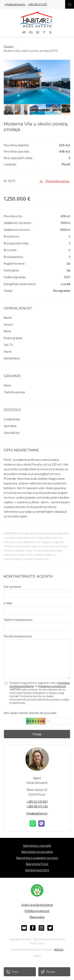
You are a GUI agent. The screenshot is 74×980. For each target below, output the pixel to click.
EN (31, 32)
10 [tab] (61, 110)
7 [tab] (43, 110)
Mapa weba (37, 917)
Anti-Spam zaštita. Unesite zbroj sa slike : (31, 713)
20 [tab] (55, 114)
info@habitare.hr (15, 5)
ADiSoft (59, 950)
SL (51, 32)
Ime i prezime (12, 587)
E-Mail (8, 603)
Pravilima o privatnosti (52, 686)
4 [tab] (25, 110)
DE (38, 32)
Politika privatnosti (37, 911)
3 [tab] (19, 110)
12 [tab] (7, 114)
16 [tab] (31, 114)
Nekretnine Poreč (37, 864)
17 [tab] (37, 114)
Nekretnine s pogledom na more (37, 858)
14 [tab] (19, 114)
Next (65, 82)
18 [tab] (43, 114)
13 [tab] (13, 114)
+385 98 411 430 (37, 5)
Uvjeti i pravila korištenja (37, 905)
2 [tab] (13, 110)
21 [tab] (61, 114)
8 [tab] (49, 110)
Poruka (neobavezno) (18, 636)
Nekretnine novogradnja (37, 852)
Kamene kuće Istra (37, 870)
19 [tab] (49, 114)
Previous (9, 82)
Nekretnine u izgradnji (37, 846)
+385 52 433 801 (37, 801)
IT (44, 32)
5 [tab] (31, 110)
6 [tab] (37, 110)
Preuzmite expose (54, 181)
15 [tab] (25, 114)
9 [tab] (55, 110)
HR (24, 32)
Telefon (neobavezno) (18, 620)
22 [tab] (67, 114)
